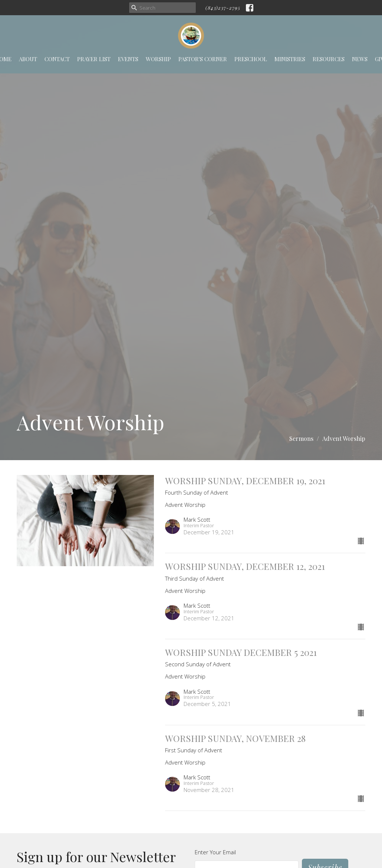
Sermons (301, 438)
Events (128, 59)
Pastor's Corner (203, 59)
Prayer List (94, 59)
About (28, 59)
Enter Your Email (215, 852)
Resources (329, 59)
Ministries (290, 59)
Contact (57, 59)
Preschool (251, 59)
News (360, 59)
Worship (158, 59)
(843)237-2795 (223, 8)
